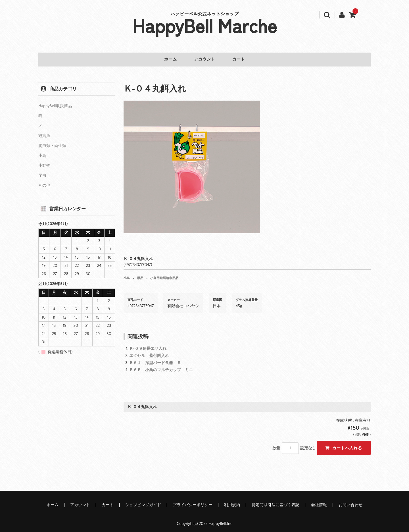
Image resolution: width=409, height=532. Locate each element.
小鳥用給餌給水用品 (164, 275)
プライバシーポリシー (193, 502)
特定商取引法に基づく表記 (276, 502)
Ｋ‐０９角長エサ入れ (148, 345)
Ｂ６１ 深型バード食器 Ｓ (155, 359)
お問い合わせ (350, 502)
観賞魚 (44, 132)
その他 (44, 182)
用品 (140, 275)
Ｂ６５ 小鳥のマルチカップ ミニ (161, 367)
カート (243, 60)
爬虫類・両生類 (52, 142)
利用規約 (232, 502)
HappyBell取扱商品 (55, 103)
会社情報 (319, 502)
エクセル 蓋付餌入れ (149, 352)
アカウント (205, 60)
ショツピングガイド (143, 502)
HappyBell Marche (205, 25)
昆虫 (42, 172)
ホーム (166, 60)
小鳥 (127, 275)
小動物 (44, 162)
